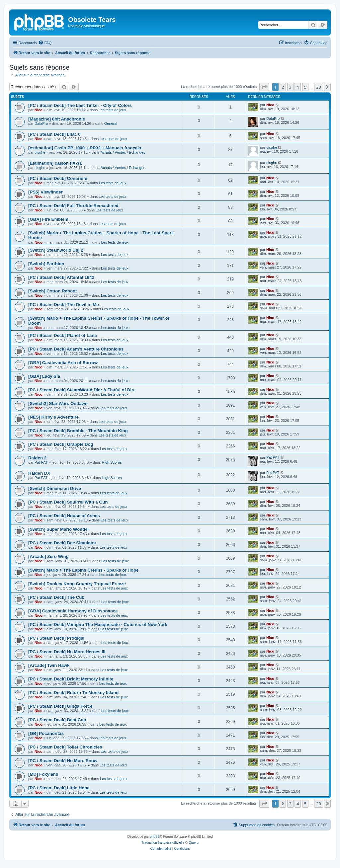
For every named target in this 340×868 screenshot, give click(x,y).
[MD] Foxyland (43, 774)
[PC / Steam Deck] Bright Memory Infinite (71, 679)
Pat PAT (41, 462)
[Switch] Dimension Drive (55, 488)
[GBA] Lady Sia (44, 376)
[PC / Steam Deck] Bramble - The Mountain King (78, 431)
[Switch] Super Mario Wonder (59, 529)
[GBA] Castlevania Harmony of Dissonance (73, 611)
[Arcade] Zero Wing (48, 556)
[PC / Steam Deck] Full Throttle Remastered (73, 206)
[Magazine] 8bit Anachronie (57, 119)
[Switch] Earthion (46, 264)
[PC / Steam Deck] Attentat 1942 (61, 277)
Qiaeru (194, 843)
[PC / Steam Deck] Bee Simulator (62, 543)
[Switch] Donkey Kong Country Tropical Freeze (77, 584)
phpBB (155, 837)
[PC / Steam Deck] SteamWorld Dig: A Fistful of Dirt (81, 390)
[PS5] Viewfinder (45, 192)
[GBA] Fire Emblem (48, 219)
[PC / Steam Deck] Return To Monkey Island (73, 693)
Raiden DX (39, 473)
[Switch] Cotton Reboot (53, 291)
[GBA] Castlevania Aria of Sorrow (63, 363)
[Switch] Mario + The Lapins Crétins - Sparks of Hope (83, 570)
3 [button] (290, 87)
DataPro (41, 123)
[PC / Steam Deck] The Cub (56, 597)
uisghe (40, 152)
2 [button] (283, 87)
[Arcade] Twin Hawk (49, 665)
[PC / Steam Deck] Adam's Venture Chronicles (76, 349)
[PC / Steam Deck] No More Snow (63, 761)
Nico (39, 110)
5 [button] (305, 87)
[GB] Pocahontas (46, 733)
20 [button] (319, 87)
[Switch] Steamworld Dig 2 (56, 250)
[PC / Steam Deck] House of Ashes (64, 516)
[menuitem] (45, 43)
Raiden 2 (37, 458)
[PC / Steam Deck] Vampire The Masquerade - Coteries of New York (98, 625)
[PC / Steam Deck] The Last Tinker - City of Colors (80, 105)
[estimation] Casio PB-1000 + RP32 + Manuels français (85, 148)
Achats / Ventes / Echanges (123, 152)
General (111, 123)
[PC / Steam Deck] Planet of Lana (63, 335)
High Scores (112, 462)
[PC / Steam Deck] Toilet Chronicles (65, 747)
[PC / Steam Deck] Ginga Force (60, 706)
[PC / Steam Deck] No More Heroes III (67, 652)
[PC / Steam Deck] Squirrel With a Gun (68, 502)
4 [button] (298, 87)
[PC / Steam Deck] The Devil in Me (64, 305)
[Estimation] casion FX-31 (55, 163)
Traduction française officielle (163, 843)
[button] (264, 87)
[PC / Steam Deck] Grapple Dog (61, 444)
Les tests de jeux (112, 110)
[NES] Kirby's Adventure (53, 417)
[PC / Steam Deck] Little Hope (59, 788)
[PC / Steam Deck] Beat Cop (57, 720)
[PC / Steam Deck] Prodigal (56, 638)
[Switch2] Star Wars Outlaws (58, 403)
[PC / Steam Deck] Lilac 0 (54, 134)
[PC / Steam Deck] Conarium (58, 178)
